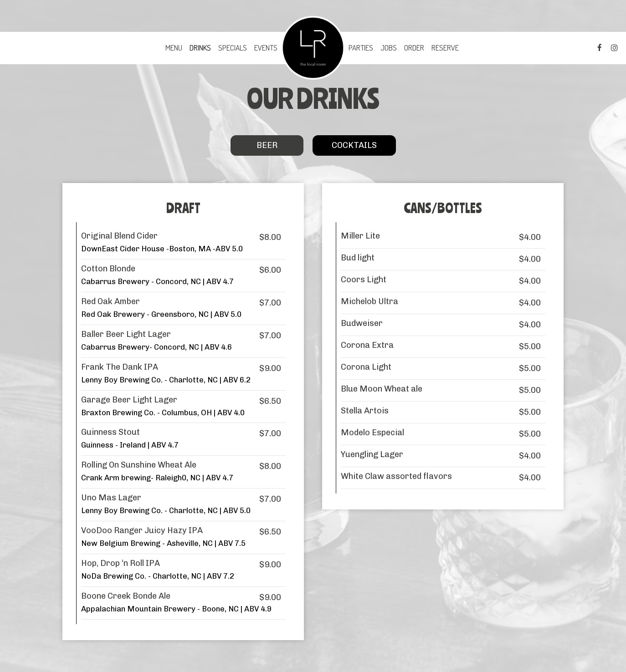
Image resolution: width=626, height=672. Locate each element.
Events (266, 48)
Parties (361, 48)
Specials (233, 48)
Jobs (389, 48)
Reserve (445, 48)
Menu (174, 48)
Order (414, 48)
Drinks (200, 48)
